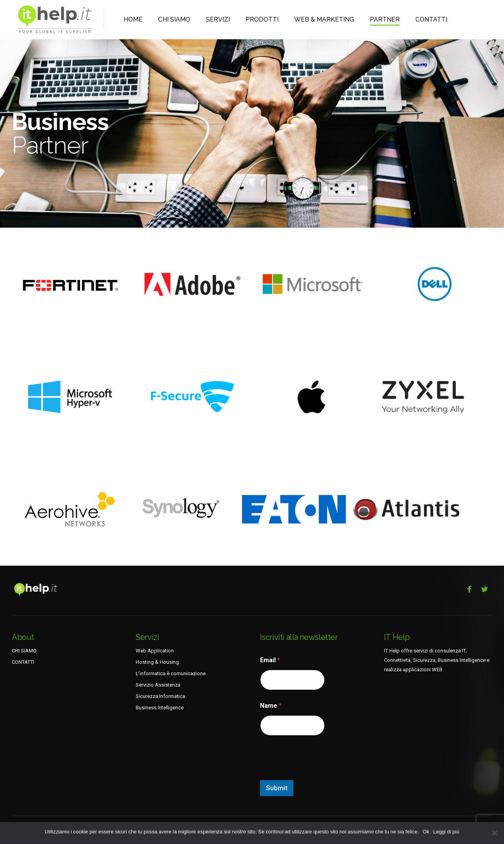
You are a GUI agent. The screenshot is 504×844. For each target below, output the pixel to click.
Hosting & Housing (157, 662)
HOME (131, 19)
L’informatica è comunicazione (171, 673)
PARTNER (350, 19)
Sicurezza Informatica (160, 696)
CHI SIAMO (167, 19)
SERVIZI (206, 19)
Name (271, 706)
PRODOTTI (245, 19)
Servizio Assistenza (158, 685)
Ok (426, 832)
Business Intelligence (160, 708)
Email (270, 660)
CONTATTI (392, 19)
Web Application (155, 651)
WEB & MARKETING (298, 19)
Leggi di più (446, 832)
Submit (277, 788)
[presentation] (320, 775)
